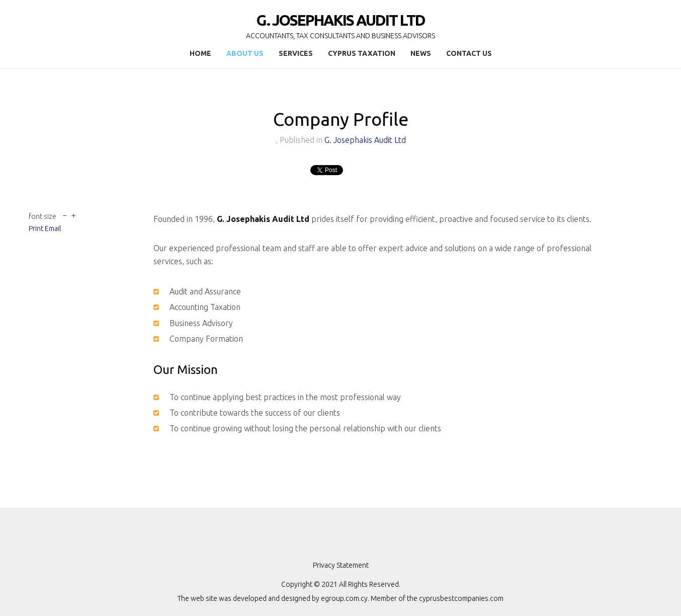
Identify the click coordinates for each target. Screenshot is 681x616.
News (421, 53)
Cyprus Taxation (362, 53)
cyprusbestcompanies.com (461, 598)
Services (296, 53)
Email (53, 228)
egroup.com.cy (344, 598)
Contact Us (469, 53)
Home (200, 53)
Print (36, 228)
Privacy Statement (341, 565)
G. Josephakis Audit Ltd (365, 140)
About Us (245, 53)
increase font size (74, 215)
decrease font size (65, 215)
